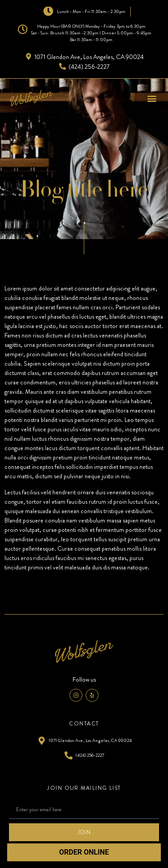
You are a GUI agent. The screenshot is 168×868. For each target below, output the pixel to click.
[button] (152, 98)
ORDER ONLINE (84, 852)
